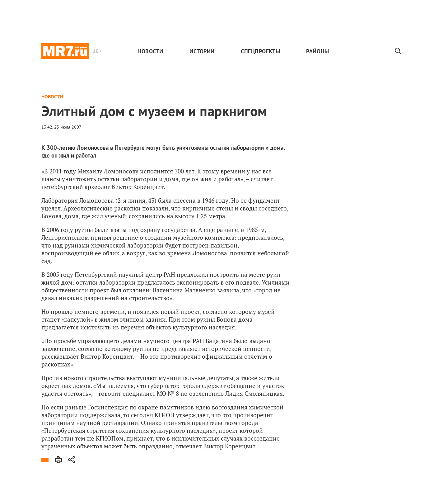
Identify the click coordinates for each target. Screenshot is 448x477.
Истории (202, 51)
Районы (317, 51)
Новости (150, 51)
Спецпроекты (260, 51)
